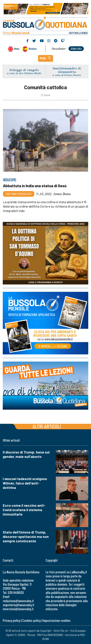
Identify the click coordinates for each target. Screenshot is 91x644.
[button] (45, 58)
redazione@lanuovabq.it (18, 601)
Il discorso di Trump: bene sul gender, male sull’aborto (26, 454)
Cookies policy (31, 620)
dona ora (76, 49)
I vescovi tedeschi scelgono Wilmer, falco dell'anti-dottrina (25, 483)
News (17, 49)
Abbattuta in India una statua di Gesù (35, 186)
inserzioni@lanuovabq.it (18, 609)
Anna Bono (62, 194)
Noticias (33, 49)
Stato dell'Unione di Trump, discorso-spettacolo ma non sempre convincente (26, 537)
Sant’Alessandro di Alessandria (67, 70)
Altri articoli (47, 426)
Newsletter (59, 49)
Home (45, 95)
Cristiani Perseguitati (19, 194)
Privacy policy (12, 620)
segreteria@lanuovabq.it (18, 605)
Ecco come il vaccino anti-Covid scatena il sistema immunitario (24, 510)
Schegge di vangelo (24, 70)
